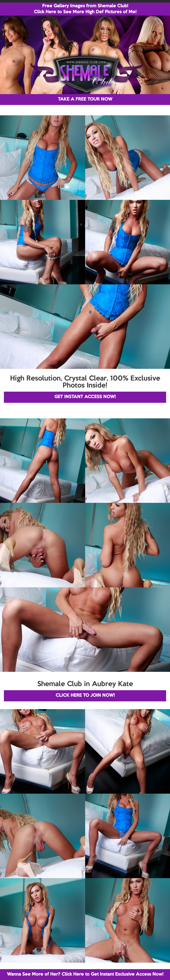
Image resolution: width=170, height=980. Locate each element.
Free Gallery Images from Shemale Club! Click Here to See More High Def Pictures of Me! (85, 9)
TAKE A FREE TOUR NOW (85, 99)
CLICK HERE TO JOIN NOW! (85, 696)
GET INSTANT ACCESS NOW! (85, 397)
